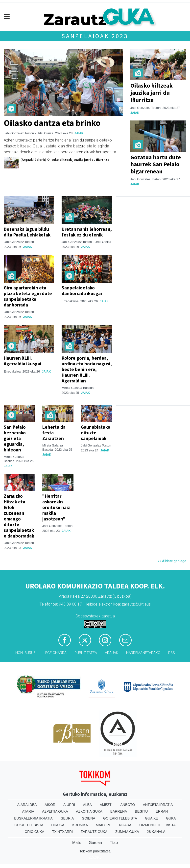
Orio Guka (34, 832)
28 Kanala (156, 832)
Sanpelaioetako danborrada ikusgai (82, 291)
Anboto (128, 805)
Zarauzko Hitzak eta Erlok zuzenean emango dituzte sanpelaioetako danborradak (19, 516)
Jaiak (79, 133)
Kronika (80, 825)
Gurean (95, 843)
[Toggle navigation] (7, 17)
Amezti (106, 805)
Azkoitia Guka (89, 811)
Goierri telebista (120, 818)
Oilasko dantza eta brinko (52, 123)
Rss (172, 653)
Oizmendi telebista (157, 825)
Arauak (112, 653)
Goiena (88, 818)
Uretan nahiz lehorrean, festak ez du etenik (87, 232)
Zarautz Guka (94, 832)
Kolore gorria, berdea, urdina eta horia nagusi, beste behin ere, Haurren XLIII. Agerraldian (87, 369)
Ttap (114, 843)
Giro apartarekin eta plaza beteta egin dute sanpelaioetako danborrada (28, 296)
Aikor (50, 805)
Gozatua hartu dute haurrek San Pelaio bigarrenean (156, 164)
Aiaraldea (27, 805)
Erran (162, 811)
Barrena (119, 811)
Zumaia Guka (127, 832)
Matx (77, 843)
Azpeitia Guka (55, 811)
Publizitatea (86, 653)
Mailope (103, 825)
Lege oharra (55, 653)
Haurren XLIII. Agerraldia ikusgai (23, 361)
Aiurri (69, 805)
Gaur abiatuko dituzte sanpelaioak (96, 433)
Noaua (125, 825)
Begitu (141, 811)
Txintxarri (62, 832)
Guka (171, 818)
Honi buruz (25, 653)
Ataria (28, 811)
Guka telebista (29, 825)
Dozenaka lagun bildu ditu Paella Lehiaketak (27, 232)
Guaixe (152, 818)
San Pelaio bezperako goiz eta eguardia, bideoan (15, 438)
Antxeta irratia (158, 805)
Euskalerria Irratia (33, 818)
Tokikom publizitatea (95, 851)
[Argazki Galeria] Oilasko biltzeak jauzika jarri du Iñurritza (65, 160)
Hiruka (58, 825)
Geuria (67, 818)
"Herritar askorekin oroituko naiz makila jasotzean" (56, 507)
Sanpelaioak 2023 (95, 36)
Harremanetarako (143, 653)
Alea (87, 805)
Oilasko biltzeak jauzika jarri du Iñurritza (152, 93)
